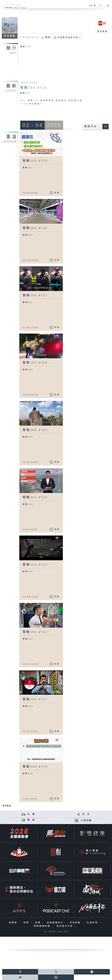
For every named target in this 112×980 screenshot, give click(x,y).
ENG (91, 5)
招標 (39, 923)
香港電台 (61, 101)
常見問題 (76, 923)
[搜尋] (100, 5)
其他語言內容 (65, 926)
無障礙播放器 (43, 926)
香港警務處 (47, 101)
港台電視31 (36, 104)
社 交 (86, 814)
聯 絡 (31, 820)
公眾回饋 (86, 821)
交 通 (31, 814)
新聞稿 (14, 923)
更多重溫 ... (8, 806)
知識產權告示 (56, 923)
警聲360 (33, 101)
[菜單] (108, 5)
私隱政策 (93, 923)
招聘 (27, 923)
